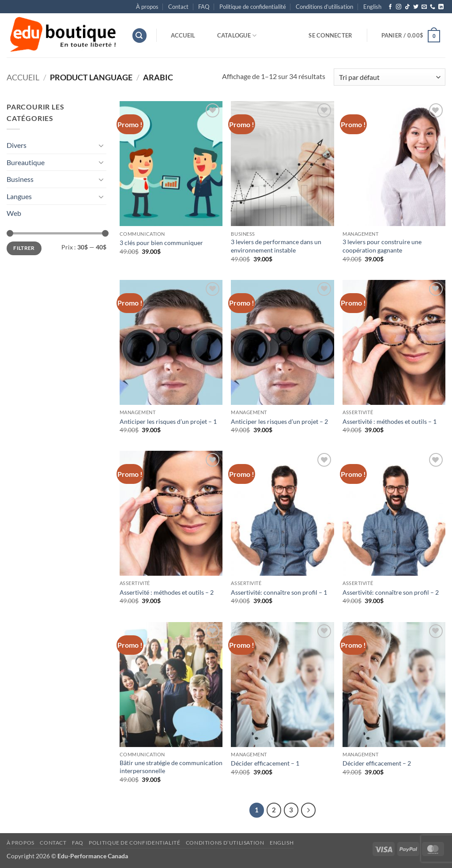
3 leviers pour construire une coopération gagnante (382, 246)
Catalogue (237, 36)
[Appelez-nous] (433, 7)
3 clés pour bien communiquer (161, 243)
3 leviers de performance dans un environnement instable (276, 246)
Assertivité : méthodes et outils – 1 (390, 421)
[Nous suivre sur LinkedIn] (441, 7)
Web (14, 213)
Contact (178, 7)
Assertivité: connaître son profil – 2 (391, 592)
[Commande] (390, 77)
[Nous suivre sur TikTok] (407, 7)
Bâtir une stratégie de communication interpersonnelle (171, 767)
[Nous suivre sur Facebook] (390, 7)
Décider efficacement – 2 (377, 763)
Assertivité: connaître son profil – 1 (279, 592)
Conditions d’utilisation (324, 7)
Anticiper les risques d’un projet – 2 (279, 421)
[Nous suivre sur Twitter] (416, 7)
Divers (17, 145)
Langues (19, 196)
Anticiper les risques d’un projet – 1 (168, 421)
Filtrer (24, 248)
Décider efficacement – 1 (265, 763)
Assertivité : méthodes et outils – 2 (167, 592)
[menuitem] (372, 7)
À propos (147, 7)
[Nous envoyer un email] (424, 7)
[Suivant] (309, 810)
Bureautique (26, 162)
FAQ (204, 7)
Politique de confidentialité (253, 7)
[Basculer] (101, 145)
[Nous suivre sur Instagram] (399, 7)
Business (20, 179)
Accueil (183, 35)
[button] (139, 36)
